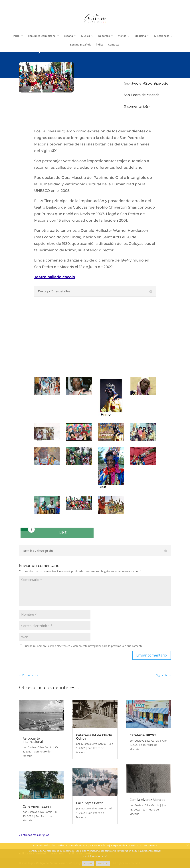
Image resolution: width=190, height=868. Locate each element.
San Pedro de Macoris (142, 95)
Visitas (122, 36)
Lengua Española (81, 45)
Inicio (16, 36)
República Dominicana (42, 36)
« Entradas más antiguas (34, 835)
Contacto (114, 45)
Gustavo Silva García (40, 747)
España (68, 36)
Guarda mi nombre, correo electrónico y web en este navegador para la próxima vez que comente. (83, 646)
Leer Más (103, 863)
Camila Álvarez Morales (147, 800)
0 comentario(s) (137, 106)
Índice (100, 45)
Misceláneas (162, 36)
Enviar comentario (152, 655)
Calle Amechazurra (37, 806)
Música (86, 36)
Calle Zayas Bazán (90, 803)
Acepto (88, 863)
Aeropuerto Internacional (33, 740)
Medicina (140, 36)
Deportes (104, 36)
